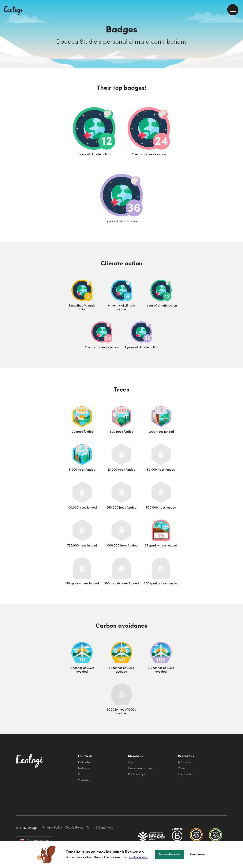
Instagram (85, 768)
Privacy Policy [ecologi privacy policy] (52, 827)
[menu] (233, 10)
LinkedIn (84, 762)
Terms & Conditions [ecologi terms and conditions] (100, 827)
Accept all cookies (170, 854)
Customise (197, 854)
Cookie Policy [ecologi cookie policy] (74, 827)
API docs (184, 762)
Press (182, 768)
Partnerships (137, 774)
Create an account (141, 768)
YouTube (84, 780)
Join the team (187, 774)
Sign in (133, 762)
